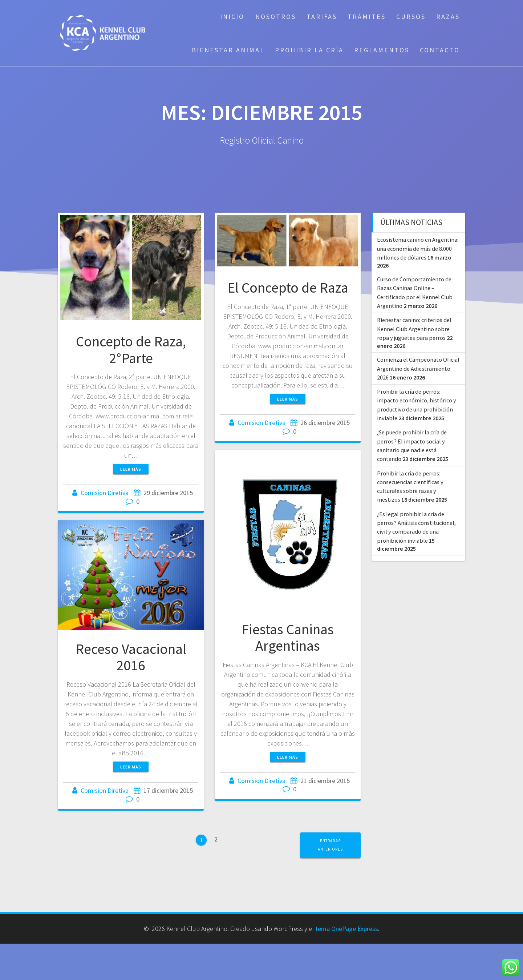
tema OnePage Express (347, 929)
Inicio (232, 17)
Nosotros (276, 17)
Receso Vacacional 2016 (131, 657)
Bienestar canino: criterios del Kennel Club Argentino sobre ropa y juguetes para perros (414, 329)
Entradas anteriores (330, 845)
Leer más (131, 469)
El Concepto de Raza (288, 288)
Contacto (440, 50)
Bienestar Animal (228, 50)
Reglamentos (382, 50)
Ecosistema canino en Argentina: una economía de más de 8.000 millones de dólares (418, 248)
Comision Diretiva (105, 493)
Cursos (411, 17)
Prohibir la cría (309, 50)
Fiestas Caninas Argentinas (288, 638)
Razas (448, 17)
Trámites (367, 17)
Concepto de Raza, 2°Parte (131, 350)
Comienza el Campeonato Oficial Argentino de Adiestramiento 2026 (418, 368)
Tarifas (322, 17)
